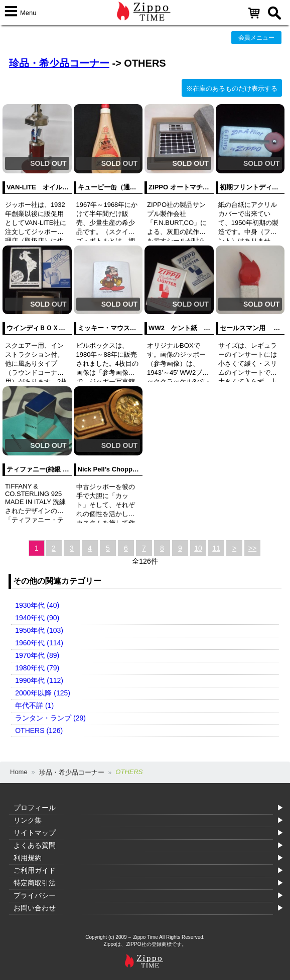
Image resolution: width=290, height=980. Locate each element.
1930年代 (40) (37, 605)
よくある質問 (35, 845)
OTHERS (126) (39, 730)
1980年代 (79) (37, 668)
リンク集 (28, 820)
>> (252, 548)
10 (198, 548)
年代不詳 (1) (34, 705)
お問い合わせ (35, 908)
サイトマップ (35, 833)
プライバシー (35, 895)
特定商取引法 (35, 883)
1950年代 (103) (39, 630)
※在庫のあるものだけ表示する (232, 88)
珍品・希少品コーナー (59, 63)
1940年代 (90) (37, 618)
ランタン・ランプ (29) (50, 718)
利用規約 (28, 858)
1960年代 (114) (39, 643)
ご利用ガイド (35, 870)
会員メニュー (256, 38)
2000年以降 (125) (43, 693)
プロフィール (35, 808)
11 (216, 548)
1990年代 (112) (39, 680)
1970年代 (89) (37, 655)
